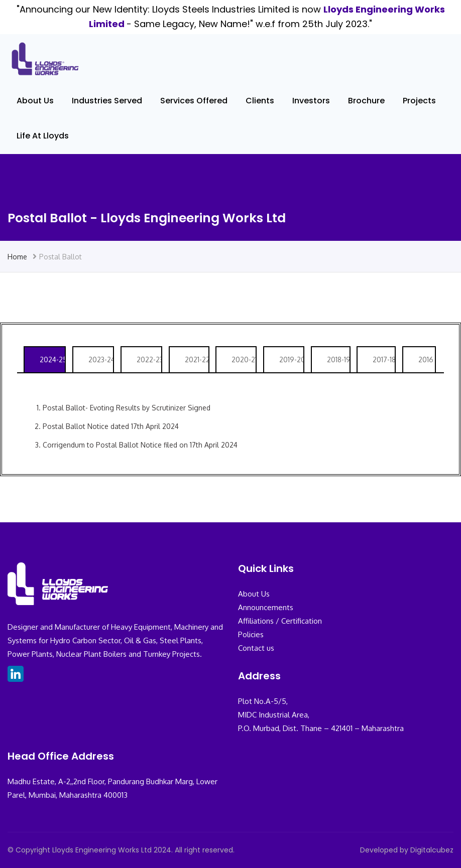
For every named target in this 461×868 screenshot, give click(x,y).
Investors (311, 101)
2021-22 (197, 359)
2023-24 (101, 359)
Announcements (266, 607)
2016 (426, 359)
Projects (419, 101)
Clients (260, 101)
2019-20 (291, 359)
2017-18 (384, 359)
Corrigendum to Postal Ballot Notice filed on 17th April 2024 (140, 445)
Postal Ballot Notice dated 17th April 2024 (111, 426)
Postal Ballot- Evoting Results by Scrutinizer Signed (127, 408)
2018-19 (338, 359)
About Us (35, 101)
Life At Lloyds (43, 136)
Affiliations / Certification (280, 621)
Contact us (256, 648)
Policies (251, 634)
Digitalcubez (432, 850)
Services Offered (194, 101)
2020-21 (244, 359)
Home (17, 257)
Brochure (366, 101)
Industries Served (107, 101)
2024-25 (52, 359)
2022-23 (149, 359)
